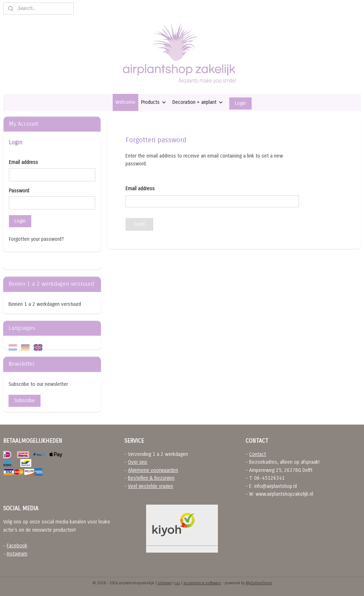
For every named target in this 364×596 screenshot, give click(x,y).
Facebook (17, 546)
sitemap (164, 583)
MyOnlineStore (259, 583)
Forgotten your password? (36, 239)
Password (19, 191)
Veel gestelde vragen (151, 486)
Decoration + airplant (198, 102)
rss (177, 583)
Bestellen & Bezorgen (151, 478)
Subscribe (25, 401)
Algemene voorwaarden (153, 470)
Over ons (138, 462)
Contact (258, 454)
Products (154, 102)
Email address (23, 162)
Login (240, 103)
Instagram (17, 554)
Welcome (125, 102)
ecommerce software (202, 583)
